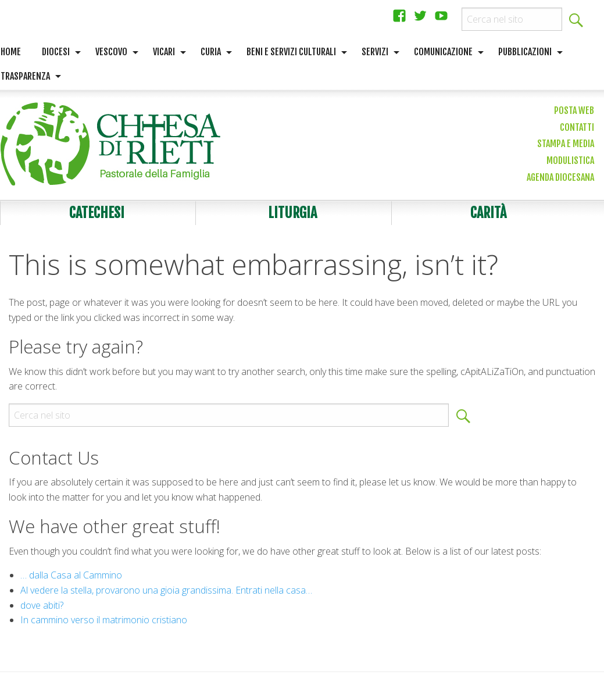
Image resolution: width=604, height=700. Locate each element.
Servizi (375, 52)
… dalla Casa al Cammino (71, 575)
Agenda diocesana (560, 177)
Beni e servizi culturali (291, 52)
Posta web (574, 110)
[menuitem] (58, 52)
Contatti (577, 127)
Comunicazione (443, 52)
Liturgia (292, 213)
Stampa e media (566, 144)
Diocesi (56, 52)
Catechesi (97, 213)
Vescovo (111, 52)
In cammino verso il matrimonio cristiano (104, 620)
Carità (488, 213)
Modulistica (570, 160)
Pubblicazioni (525, 52)
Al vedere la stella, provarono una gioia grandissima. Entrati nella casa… (166, 590)
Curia (211, 52)
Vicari (164, 52)
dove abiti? (42, 605)
